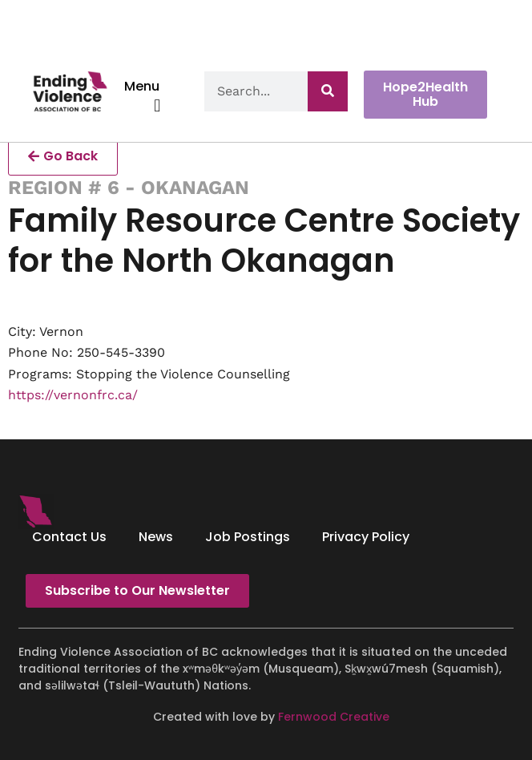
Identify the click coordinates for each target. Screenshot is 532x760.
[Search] (328, 91)
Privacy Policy (366, 537)
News (156, 537)
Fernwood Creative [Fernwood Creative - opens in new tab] (334, 717)
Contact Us (69, 537)
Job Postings (248, 537)
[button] (157, 105)
